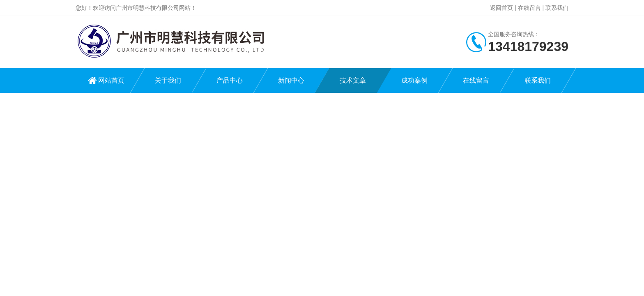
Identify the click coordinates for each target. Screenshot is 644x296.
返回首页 (501, 8)
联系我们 (557, 8)
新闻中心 (291, 80)
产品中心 (230, 80)
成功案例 (414, 80)
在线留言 (529, 8)
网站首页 (111, 80)
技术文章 (353, 80)
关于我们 (168, 80)
